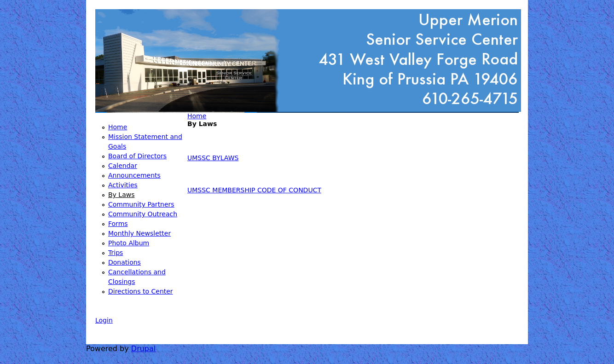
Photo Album (129, 243)
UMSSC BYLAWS (213, 158)
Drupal (143, 349)
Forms (118, 224)
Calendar (123, 166)
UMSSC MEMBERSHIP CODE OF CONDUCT (254, 190)
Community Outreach (143, 214)
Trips (116, 253)
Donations (125, 262)
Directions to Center (141, 291)
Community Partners (141, 204)
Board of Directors (137, 156)
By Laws (121, 195)
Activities (123, 185)
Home (197, 116)
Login (104, 320)
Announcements (134, 175)
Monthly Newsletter (139, 233)
